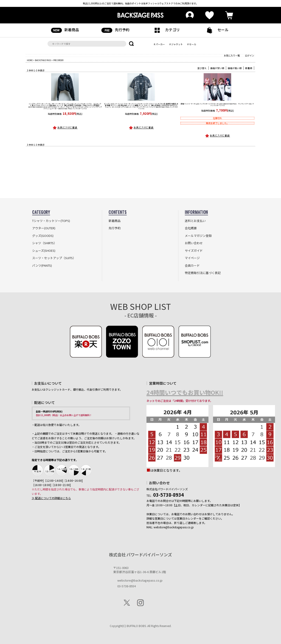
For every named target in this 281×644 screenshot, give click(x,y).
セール (216, 30)
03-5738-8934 (126, 586)
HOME (30, 60)
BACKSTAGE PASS (43, 60)
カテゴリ (166, 30)
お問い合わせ (194, 243)
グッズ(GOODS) (43, 236)
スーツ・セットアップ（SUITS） (54, 258)
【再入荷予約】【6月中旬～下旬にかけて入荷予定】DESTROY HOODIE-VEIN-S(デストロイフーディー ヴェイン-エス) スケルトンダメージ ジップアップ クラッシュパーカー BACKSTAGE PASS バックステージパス (65, 106)
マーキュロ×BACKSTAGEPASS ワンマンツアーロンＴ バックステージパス (217, 105)
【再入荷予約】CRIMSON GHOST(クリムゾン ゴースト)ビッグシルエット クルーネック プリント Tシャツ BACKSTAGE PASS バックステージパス (141, 106)
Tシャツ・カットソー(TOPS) (51, 221)
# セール (192, 44)
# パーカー (159, 44)
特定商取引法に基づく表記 (203, 273)
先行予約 (115, 30)
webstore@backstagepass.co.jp (140, 580)
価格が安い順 (217, 68)
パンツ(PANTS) (42, 266)
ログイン (250, 55)
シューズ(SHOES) (44, 251)
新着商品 (65, 30)
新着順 (249, 68)
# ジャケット (176, 44)
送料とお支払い (195, 221)
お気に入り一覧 (232, 55)
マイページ (192, 258)
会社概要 (191, 228)
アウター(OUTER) (44, 228)
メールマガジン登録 (198, 236)
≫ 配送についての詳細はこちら (51, 498)
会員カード (192, 266)
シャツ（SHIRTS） (44, 243)
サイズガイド (194, 251)
